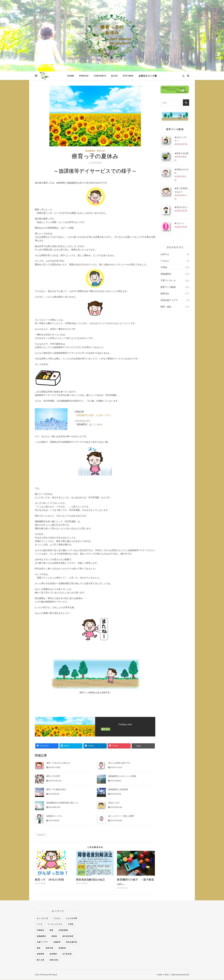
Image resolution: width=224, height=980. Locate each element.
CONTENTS (100, 76)
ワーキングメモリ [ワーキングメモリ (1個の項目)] (55, 924)
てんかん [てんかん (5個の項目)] (57, 918)
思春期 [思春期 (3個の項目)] (54, 936)
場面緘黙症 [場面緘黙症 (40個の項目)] (41, 936)
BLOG (114, 76)
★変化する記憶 (181, 153)
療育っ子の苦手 (53, 776)
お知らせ (165, 254)
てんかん (165, 261)
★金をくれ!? (114, 803)
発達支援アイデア (169, 300)
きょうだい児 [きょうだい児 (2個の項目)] (42, 918)
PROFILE (84, 76)
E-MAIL (166, 975)
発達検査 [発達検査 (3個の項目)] (62, 948)
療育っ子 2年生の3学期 (49, 880)
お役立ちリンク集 (148, 76)
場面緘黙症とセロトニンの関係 (122, 776)
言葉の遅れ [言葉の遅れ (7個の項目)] (54, 960)
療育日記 (101, 151)
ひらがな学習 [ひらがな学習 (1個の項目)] (72, 918)
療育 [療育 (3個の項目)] (39, 948)
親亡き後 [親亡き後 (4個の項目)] (41, 960)
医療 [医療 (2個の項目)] (51, 930)
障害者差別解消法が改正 (91, 880)
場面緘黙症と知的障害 (118, 789)
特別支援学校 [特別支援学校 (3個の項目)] (72, 942)
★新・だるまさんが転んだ (58, 763)
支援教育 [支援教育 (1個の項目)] (57, 942)
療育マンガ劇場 (168, 287)
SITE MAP (128, 76)
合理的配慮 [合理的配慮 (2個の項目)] (63, 930)
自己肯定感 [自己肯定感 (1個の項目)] (67, 954)
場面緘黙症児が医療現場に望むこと (62, 803)
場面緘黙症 (90, 151)
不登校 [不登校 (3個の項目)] (71, 924)
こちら (95, 424)
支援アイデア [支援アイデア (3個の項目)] (42, 942)
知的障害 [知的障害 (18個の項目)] (53, 954)
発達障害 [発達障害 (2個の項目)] (41, 954)
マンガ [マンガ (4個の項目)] (40, 924)
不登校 (164, 267)
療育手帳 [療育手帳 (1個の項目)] (50, 948)
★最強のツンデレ (54, 816)
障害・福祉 (166, 307)
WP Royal (53, 975)
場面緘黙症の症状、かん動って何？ (94, 415)
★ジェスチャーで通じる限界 (121, 816)
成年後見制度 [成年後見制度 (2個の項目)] (68, 936)
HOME (71, 76)
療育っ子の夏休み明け (56, 789)
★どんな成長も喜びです (119, 763)
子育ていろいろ (168, 280)
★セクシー (179, 223)
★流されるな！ (181, 207)
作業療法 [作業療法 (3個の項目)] (41, 930)
